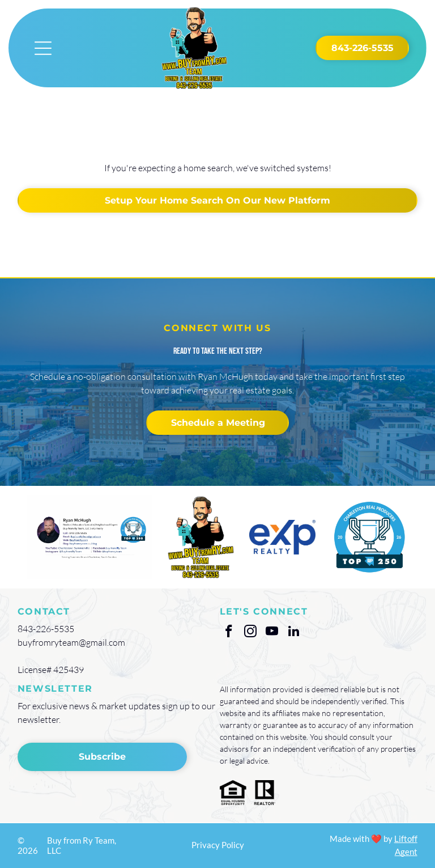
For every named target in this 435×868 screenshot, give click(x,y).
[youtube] (272, 633)
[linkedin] (294, 633)
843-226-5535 (46, 629)
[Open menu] (43, 48)
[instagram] (251, 633)
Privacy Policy (218, 845)
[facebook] (229, 633)
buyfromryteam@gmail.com (71, 642)
